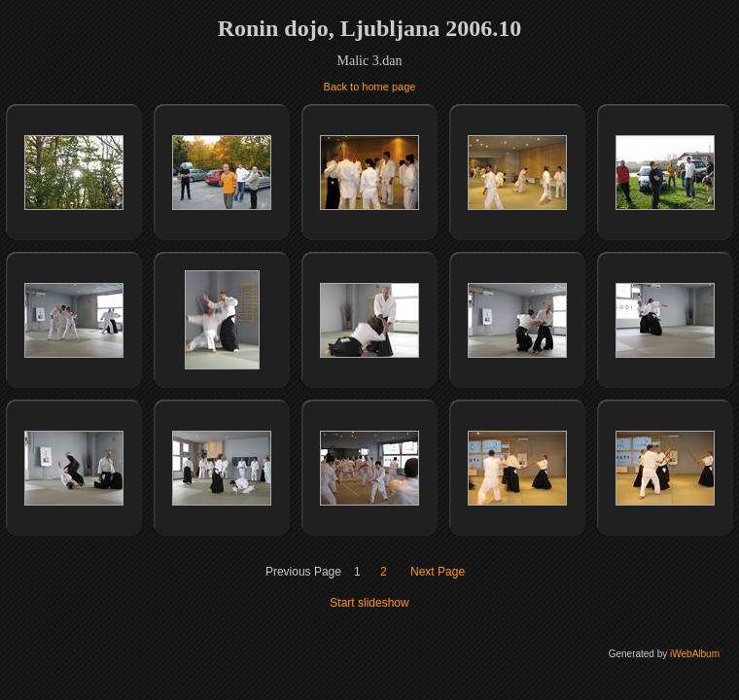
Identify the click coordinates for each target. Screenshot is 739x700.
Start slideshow (369, 603)
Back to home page (370, 87)
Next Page (438, 572)
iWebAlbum (695, 654)
